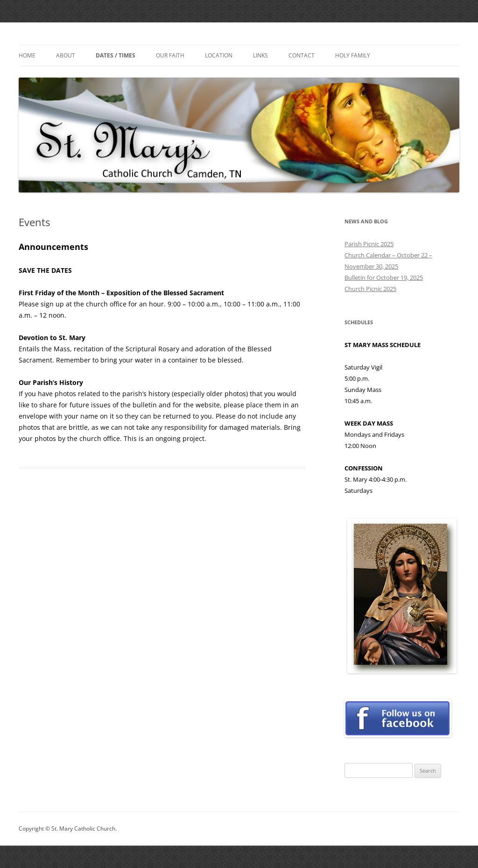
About (66, 55)
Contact (302, 55)
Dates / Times (116, 55)
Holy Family (353, 55)
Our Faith (170, 55)
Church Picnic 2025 (370, 289)
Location (219, 55)
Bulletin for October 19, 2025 (384, 277)
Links (260, 55)
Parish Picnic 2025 (369, 244)
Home (27, 55)
